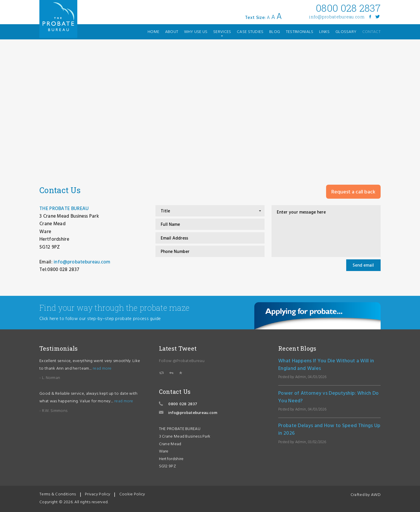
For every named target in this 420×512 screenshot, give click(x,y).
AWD (376, 495)
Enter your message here (326, 231)
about (172, 32)
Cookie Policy (132, 494)
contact (371, 32)
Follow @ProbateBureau (182, 361)
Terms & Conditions (58, 494)
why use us (196, 32)
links (324, 32)
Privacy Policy (98, 494)
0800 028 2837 (183, 404)
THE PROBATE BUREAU (64, 209)
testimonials (300, 32)
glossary (346, 32)
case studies (250, 32)
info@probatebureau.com (337, 17)
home (153, 32)
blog (275, 32)
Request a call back (353, 192)
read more (102, 369)
